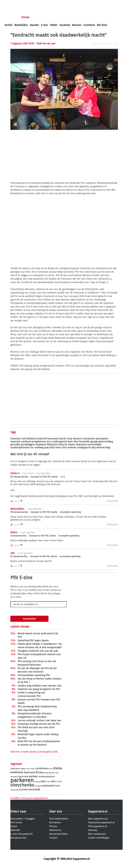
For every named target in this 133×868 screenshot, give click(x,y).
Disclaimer (55, 823)
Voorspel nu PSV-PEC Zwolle (44, 477)
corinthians (42, 768)
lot (66, 445)
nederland (81, 445)
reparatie (15, 442)
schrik (60, 782)
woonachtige (103, 447)
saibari (53, 781)
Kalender (15, 830)
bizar (28, 769)
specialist (50, 447)
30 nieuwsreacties (19, 556)
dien (76, 442)
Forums (38, 17)
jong (57, 773)
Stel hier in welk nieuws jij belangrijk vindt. (34, 752)
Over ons (56, 811)
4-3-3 (63, 477)
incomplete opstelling (70, 512)
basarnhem (15, 769)
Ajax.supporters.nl (98, 819)
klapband (41, 445)
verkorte (72, 447)
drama (57, 768)
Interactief (53, 17)
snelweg (39, 447)
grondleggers (28, 445)
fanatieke (84, 442)
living (61, 445)
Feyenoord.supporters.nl (101, 823)
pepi (43, 781)
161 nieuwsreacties (19, 512)
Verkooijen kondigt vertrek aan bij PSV (39, 724)
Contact (53, 838)
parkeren (22, 780)
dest (51, 769)
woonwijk (35, 789)
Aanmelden (17, 819)
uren (64, 447)
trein (58, 447)
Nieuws (26, 17)
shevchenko (22, 785)
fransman (16, 439)
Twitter (54, 25)
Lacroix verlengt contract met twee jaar (39, 720)
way (94, 447)
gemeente (52, 773)
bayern (23, 769)
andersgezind (60, 442)
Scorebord (89, 25)
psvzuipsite (102, 439)
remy (70, 439)
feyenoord (53, 439)
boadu (33, 769)
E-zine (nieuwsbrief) (22, 834)
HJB (12, 553)
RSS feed (102, 25)
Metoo (14, 533)
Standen (34, 25)
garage (94, 442)
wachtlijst (24, 790)
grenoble (15, 445)
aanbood (26, 442)
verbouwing (14, 790)
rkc (32, 447)
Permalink (112, 501)
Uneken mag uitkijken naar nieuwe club (39, 686)
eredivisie (17, 772)
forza (39, 772)
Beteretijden (17, 509)
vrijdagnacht (84, 447)
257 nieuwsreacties (19, 477)
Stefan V (15, 473)
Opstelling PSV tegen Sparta (33, 640)
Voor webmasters (59, 819)
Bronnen (77, 25)
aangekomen (39, 442)
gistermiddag (106, 442)
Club (65, 17)
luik (24, 439)
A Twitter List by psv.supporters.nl (29, 798)
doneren (78, 439)
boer (70, 442)
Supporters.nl (98, 811)
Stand (14, 826)
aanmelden (23, 3)
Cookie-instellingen (99, 838)
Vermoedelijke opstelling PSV (34, 675)
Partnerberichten (58, 834)
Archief (8, 25)
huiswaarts (89, 439)
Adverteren (55, 830)
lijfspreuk (52, 445)
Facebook (65, 25)
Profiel (76, 17)
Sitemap (93, 830)
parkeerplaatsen (47, 777)
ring (48, 782)
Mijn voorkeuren (97, 834)
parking (37, 782)
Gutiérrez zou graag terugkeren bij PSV (39, 689)
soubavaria (48, 786)
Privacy (53, 826)
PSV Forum (16, 823)
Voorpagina (11, 17)
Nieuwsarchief (18, 838)
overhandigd (94, 445)
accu (49, 442)
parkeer (34, 776)
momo (71, 445)
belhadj (30, 439)
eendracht (41, 439)
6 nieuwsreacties (18, 536)
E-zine (44, 25)
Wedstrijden (21, 25)
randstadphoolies (20, 447)
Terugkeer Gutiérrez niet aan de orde (38, 651)
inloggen (10, 3)
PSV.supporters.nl (97, 826)
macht (63, 439)
